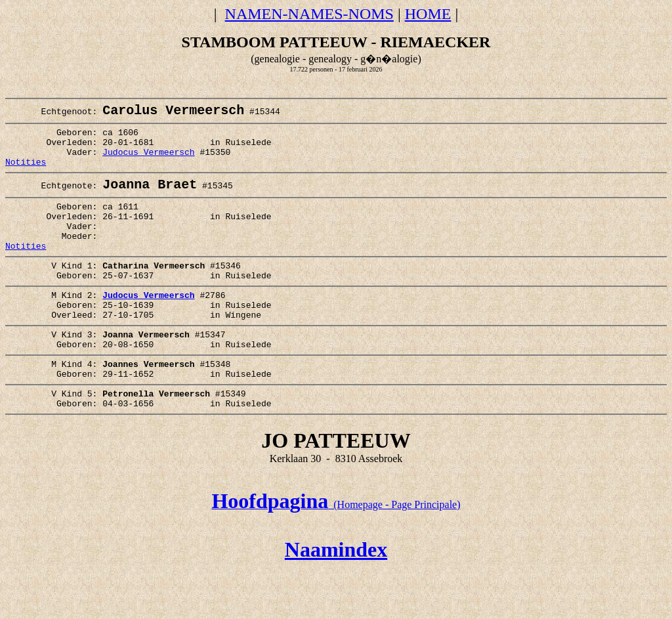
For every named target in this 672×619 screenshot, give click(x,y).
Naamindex (336, 598)
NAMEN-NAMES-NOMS (309, 14)
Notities (26, 174)
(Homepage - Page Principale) (336, 553)
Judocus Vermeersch (148, 162)
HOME (428, 14)
